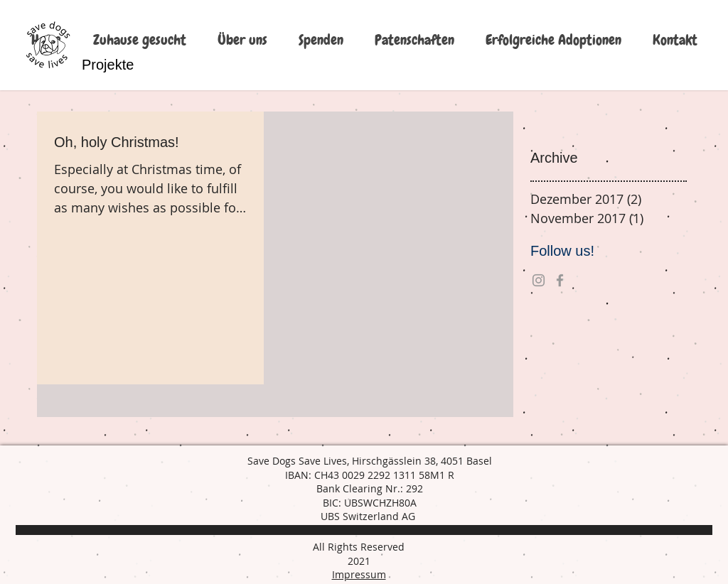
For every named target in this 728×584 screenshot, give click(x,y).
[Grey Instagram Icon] (539, 280)
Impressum (359, 574)
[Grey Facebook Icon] (560, 280)
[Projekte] (108, 65)
